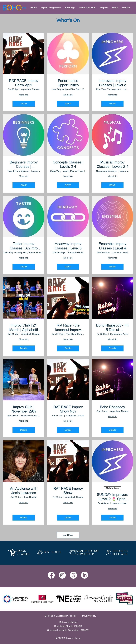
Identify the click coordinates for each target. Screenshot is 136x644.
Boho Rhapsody (112, 407)
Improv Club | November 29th (24, 409)
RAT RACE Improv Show (68, 491)
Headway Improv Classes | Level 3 (68, 246)
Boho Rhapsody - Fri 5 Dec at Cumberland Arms (112, 328)
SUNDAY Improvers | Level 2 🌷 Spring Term (112, 497)
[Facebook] (51, 575)
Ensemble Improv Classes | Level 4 (112, 246)
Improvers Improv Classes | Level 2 (112, 83)
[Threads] (73, 575)
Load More (68, 535)
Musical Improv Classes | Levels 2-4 (112, 164)
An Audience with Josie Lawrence (24, 491)
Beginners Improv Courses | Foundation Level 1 (24, 164)
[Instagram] (62, 575)
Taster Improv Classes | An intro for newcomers (24, 246)
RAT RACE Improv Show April (24, 83)
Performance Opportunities (68, 83)
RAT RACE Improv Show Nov (68, 409)
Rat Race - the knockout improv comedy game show (68, 328)
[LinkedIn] (85, 575)
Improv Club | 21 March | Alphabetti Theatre (24, 328)
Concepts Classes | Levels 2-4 (68, 164)
